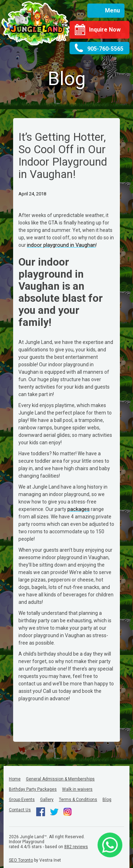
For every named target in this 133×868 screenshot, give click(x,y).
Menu (112, 10)
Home (15, 779)
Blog (107, 800)
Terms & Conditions (78, 800)
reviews (76, 847)
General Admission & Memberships (60, 779)
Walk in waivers (77, 789)
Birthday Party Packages (33, 789)
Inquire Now (105, 30)
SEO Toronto (21, 860)
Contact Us (20, 810)
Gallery (47, 800)
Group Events (22, 800)
